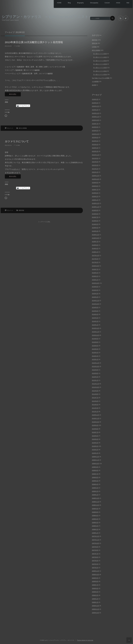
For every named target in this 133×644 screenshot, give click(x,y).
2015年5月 (95, 290)
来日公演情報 (23, 128)
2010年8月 (95, 429)
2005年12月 (95, 606)
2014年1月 (95, 325)
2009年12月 (95, 457)
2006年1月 (95, 602)
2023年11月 (95, 117)
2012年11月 (95, 363)
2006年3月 (95, 595)
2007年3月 (95, 564)
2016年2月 (95, 276)
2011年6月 (95, 401)
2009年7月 (95, 474)
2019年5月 (95, 224)
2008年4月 (95, 523)
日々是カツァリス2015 (100, 68)
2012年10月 (95, 366)
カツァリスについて (17, 141)
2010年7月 (95, 432)
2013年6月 (95, 346)
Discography (91, 3)
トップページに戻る (45, 220)
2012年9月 (95, 370)
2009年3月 (95, 488)
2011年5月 (95, 405)
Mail (127, 3)
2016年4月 (95, 273)
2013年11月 (95, 332)
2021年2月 (95, 169)
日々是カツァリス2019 (100, 61)
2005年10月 (95, 613)
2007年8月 (95, 550)
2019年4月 (95, 228)
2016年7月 (95, 269)
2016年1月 (95, 280)
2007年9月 (95, 547)
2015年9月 (95, 287)
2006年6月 (95, 588)
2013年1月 (95, 359)
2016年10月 (95, 266)
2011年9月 (95, 391)
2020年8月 (95, 186)
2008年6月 (95, 515)
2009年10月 (95, 464)
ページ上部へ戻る (129, 640)
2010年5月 (95, 439)
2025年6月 (95, 103)
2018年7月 (95, 242)
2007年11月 (95, 540)
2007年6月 (95, 557)
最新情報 (21, 210)
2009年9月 (95, 467)
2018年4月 (95, 248)
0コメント (10, 128)
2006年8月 (95, 581)
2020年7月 (95, 190)
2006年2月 (95, 599)
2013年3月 (95, 356)
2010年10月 (95, 422)
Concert (105, 3)
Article (117, 3)
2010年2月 (95, 450)
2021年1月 (95, 172)
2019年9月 (95, 210)
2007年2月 (95, 568)
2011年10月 (95, 387)
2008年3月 (95, 526)
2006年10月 (95, 574)
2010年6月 (95, 436)
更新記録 (95, 43)
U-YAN (18, 46)
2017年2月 (95, 262)
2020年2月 (95, 196)
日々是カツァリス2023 (100, 54)
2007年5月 (95, 561)
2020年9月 (95, 183)
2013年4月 (95, 353)
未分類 (94, 85)
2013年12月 (95, 328)
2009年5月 (95, 481)
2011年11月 (95, 384)
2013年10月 (95, 335)
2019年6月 (95, 221)
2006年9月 (95, 578)
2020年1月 (95, 200)
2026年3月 (95, 99)
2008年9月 (95, 509)
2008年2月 (95, 529)
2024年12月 (95, 106)
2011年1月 (95, 412)
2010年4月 (95, 443)
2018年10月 (95, 238)
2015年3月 (95, 294)
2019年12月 (95, 203)
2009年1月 (95, 495)
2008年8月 (95, 512)
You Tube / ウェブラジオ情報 (101, 78)
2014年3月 (95, 318)
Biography (76, 3)
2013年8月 (95, 342)
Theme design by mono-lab (85, 640)
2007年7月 (95, 554)
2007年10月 (95, 543)
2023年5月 (95, 131)
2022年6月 (95, 137)
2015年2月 (95, 297)
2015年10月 (95, 283)
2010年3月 (95, 446)
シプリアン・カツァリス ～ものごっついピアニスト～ (47, 17)
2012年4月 (95, 377)
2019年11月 (95, 207)
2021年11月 (95, 155)
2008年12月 (95, 498)
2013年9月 (95, 339)
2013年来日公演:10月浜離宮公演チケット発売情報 (34, 42)
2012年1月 (95, 380)
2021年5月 (95, 162)
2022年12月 (95, 134)
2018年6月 (95, 245)
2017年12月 (95, 255)
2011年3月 (95, 408)
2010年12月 (95, 415)
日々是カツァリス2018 (100, 64)
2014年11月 (95, 301)
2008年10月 (95, 505)
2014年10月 (95, 304)
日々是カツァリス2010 (100, 74)
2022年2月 (95, 151)
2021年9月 (95, 158)
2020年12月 (95, 176)
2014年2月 (95, 321)
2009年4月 (95, 484)
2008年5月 (95, 519)
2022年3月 (95, 148)
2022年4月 (95, 144)
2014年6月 (95, 311)
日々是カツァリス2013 (100, 71)
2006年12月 (95, 571)
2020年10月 (95, 179)
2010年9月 (95, 425)
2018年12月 (95, 235)
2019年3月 (95, 231)
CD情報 (94, 47)
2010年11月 (95, 418)
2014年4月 (95, 314)
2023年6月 (95, 127)
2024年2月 (95, 110)
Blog (64, 3)
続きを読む (13, 94)
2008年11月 (95, 502)
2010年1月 (95, 453)
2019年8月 (95, 214)
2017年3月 (95, 259)
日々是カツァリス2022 (100, 57)
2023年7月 (95, 124)
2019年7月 (95, 217)
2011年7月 (95, 398)
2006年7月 (95, 585)
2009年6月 (95, 477)
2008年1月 (95, 533)
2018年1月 (95, 252)
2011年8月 (95, 394)
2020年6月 (95, 193)
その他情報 (95, 81)
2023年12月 (95, 113)
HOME (53, 3)
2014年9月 (95, 307)
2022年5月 (95, 141)
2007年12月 (95, 536)
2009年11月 (95, 460)
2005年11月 (95, 609)
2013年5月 (95, 349)
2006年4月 (95, 592)
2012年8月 (95, 373)
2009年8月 (95, 470)
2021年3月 (95, 165)
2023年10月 (95, 120)
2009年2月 (95, 491)
